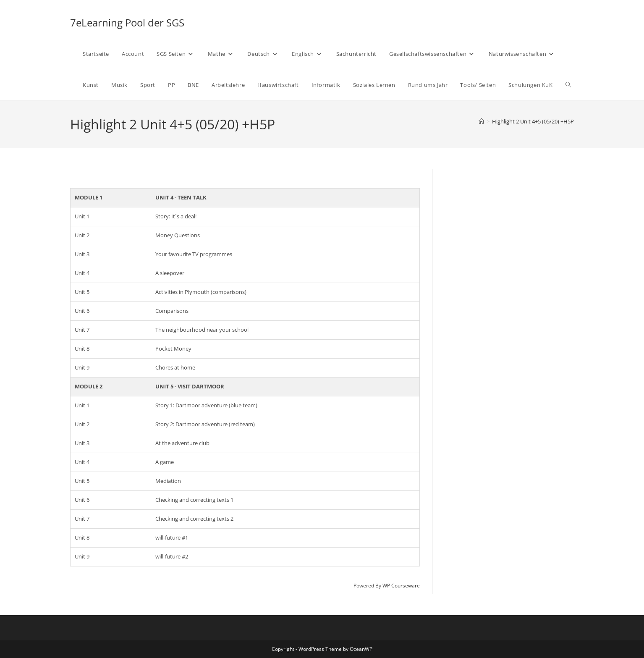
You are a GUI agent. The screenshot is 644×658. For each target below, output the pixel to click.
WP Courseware (401, 586)
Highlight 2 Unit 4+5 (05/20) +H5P (533, 121)
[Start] (481, 121)
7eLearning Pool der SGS (127, 22)
